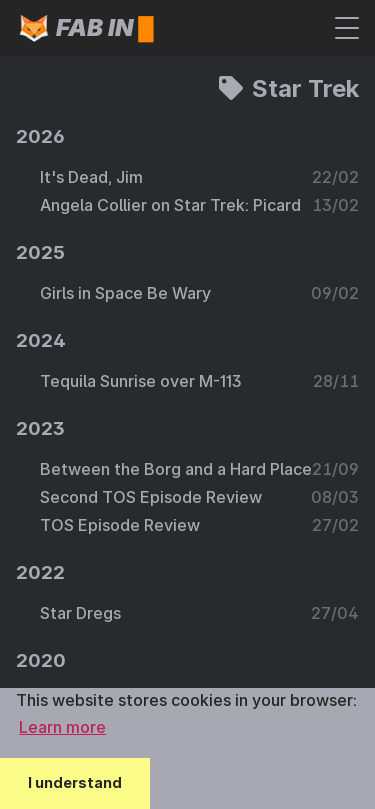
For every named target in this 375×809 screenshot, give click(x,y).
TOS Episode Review (120, 525)
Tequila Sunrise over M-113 (141, 381)
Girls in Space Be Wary (125, 293)
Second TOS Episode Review (151, 497)
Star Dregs (80, 613)
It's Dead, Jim (91, 177)
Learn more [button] (62, 727)
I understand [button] (75, 782)
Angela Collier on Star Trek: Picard (170, 205)
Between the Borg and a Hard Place (176, 469)
